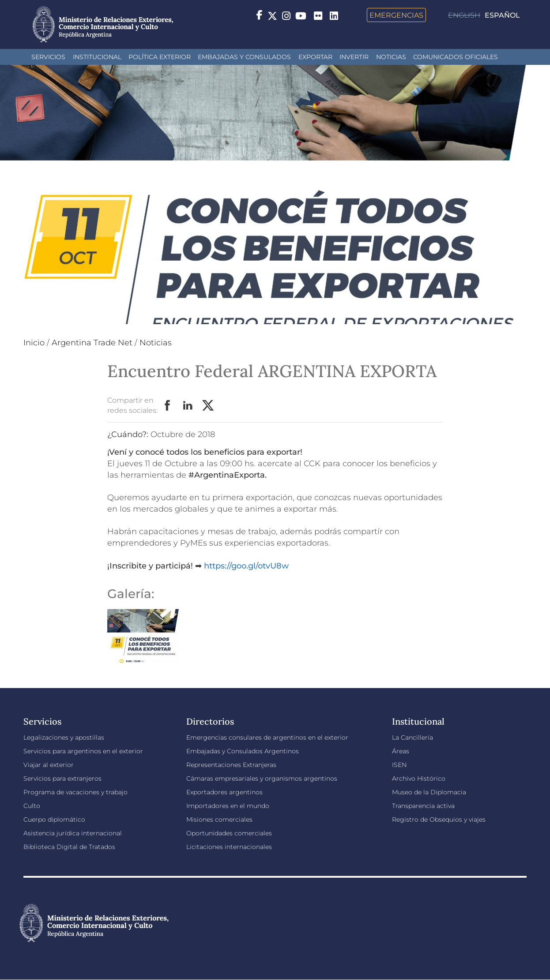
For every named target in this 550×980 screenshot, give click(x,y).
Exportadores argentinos (224, 792)
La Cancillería (412, 737)
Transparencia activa (423, 806)
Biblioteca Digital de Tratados (69, 847)
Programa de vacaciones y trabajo (75, 792)
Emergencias (396, 15)
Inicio (34, 343)
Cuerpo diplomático (54, 819)
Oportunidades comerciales (229, 833)
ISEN (399, 765)
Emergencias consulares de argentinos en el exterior (267, 737)
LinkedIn (188, 406)
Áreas (401, 751)
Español (502, 15)
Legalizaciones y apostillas (64, 737)
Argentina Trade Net (92, 343)
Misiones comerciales (219, 819)
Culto (32, 806)
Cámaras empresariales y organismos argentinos (262, 778)
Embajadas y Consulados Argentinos (243, 751)
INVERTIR (354, 57)
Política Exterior (160, 57)
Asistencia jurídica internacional (73, 833)
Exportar (315, 57)
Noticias (391, 57)
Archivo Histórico (419, 778)
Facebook (168, 406)
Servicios (48, 57)
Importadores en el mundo (228, 806)
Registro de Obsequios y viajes (439, 819)
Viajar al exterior (49, 765)
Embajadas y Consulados (244, 57)
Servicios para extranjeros (62, 778)
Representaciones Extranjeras (231, 765)
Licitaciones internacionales (229, 847)
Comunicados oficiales (456, 57)
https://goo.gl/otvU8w (246, 566)
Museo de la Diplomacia (429, 792)
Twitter (208, 406)
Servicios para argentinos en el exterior (83, 751)
